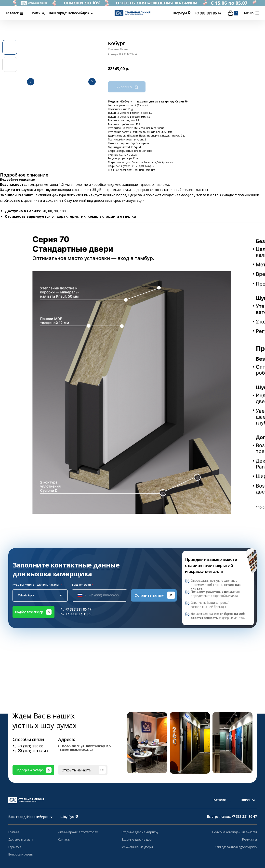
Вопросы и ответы (21, 854)
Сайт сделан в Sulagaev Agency (236, 847)
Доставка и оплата (21, 839)
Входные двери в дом (137, 839)
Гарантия (15, 847)
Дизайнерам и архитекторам (78, 832)
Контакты (64, 839)
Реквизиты (249, 839)
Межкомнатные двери (137, 847)
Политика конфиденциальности (234, 832)
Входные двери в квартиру (140, 832)
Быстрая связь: (232, 817)
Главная (14, 832)
